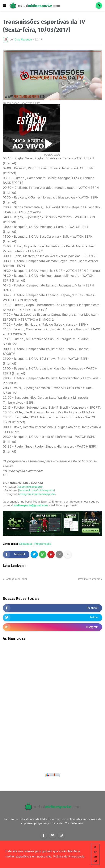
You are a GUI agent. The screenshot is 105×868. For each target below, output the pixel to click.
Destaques (26, 544)
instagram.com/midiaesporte (37, 494)
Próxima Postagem (89, 579)
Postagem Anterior (16, 579)
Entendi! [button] (95, 854)
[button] (4, 6)
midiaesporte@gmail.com (31, 505)
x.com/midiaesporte (30, 487)
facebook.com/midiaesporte (36, 490)
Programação (43, 544)
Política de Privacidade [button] (69, 856)
